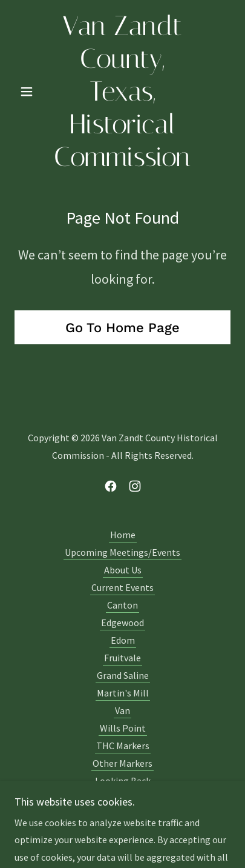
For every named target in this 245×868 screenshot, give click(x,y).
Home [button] (123, 535)
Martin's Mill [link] (123, 693)
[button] (31, 92)
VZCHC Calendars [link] (122, 798)
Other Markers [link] (122, 763)
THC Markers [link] (123, 746)
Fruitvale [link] (122, 658)
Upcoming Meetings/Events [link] (122, 552)
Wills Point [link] (123, 728)
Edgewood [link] (122, 623)
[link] (123, 92)
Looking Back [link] (123, 781)
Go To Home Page (122, 328)
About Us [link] (123, 570)
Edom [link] (123, 640)
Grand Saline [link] (123, 675)
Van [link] (122, 710)
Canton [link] (122, 605)
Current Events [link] (122, 587)
